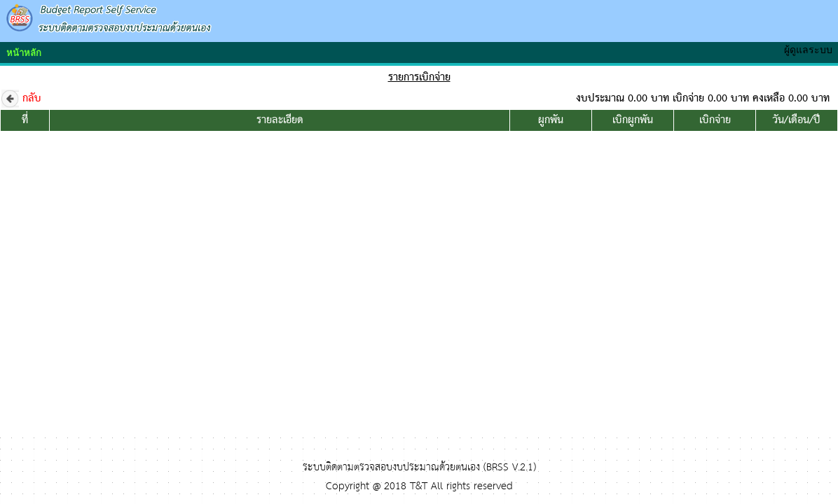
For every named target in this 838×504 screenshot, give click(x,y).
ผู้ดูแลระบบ (811, 50)
